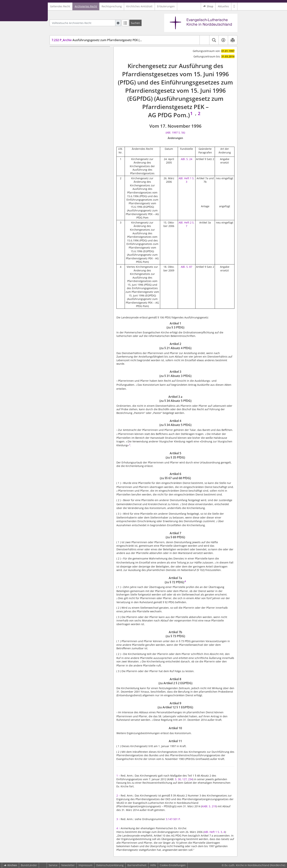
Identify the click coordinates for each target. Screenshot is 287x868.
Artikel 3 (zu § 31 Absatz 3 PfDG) (78, 63)
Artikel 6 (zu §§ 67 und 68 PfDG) (78, 84)
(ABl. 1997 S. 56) (175, 133)
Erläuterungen (166, 6)
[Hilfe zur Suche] (118, 23)
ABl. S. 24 (187, 159)
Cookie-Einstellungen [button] (173, 865)
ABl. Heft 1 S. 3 (187, 180)
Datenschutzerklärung (110, 865)
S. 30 (178, 779)
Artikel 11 (64, 122)
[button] (234, 6)
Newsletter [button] (68, 865)
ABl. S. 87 (187, 267)
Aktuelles (223, 6)
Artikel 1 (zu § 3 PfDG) (71, 52)
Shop (208, 6)
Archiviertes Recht (86, 6)
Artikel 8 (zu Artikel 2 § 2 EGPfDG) (79, 106)
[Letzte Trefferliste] (125, 23)
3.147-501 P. (173, 819)
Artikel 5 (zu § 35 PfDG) (72, 79)
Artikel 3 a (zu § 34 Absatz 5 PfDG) (79, 68)
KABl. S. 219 (209, 806)
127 (184, 779)
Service (53, 865)
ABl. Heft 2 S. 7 (187, 224)
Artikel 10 (64, 117)
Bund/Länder (29, 865)
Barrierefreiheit (137, 865)
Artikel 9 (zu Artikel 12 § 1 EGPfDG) (79, 111)
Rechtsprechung (112, 6)
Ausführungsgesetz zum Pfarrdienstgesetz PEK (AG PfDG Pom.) (106, 40)
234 (190, 779)
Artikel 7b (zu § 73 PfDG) (73, 100)
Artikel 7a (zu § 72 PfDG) (73, 95)
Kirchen (10, 865)
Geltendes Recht (60, 6)
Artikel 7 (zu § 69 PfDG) (72, 90)
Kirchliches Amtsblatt (139, 6)
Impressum (85, 865)
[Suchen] (135, 23)
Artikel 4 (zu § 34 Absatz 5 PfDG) (78, 73)
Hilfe (153, 865)
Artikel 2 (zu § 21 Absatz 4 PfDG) (78, 57)
